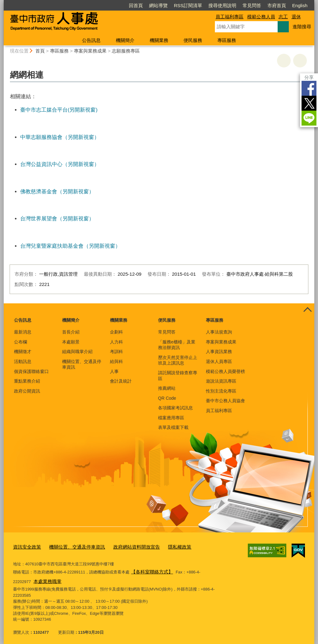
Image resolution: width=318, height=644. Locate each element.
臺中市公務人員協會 (225, 401)
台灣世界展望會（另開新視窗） (57, 218)
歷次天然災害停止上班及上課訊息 (178, 360)
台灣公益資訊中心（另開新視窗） (60, 164)
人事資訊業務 (219, 352)
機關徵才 (23, 352)
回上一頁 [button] (300, 61)
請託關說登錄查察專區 (178, 375)
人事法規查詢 (219, 332)
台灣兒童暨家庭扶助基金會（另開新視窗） (70, 246)
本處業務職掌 (27, 578)
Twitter (309, 103)
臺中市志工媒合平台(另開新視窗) (59, 110)
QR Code (167, 398)
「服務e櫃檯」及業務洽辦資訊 (177, 345)
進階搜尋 (302, 27)
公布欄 (20, 342)
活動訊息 (23, 361)
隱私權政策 (161, 547)
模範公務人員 (261, 17)
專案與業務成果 (90, 51)
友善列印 (284, 61)
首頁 (40, 51)
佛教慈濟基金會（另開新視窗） (57, 191)
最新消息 (23, 332)
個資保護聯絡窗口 (31, 371)
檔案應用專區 (171, 418)
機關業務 (159, 40)
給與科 (116, 361)
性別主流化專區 (221, 391)
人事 (114, 371)
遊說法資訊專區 (221, 381)
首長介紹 (71, 332)
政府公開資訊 (27, 391)
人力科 (116, 342)
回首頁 (136, 5)
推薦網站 (167, 388)
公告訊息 (91, 40)
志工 (283, 17)
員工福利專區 (229, 17)
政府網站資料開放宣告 (122, 547)
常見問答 (252, 5)
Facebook (309, 88)
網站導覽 (158, 5)
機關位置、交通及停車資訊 (82, 364)
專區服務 (227, 40)
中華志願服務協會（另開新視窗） (60, 137)
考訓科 (116, 352)
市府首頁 (277, 5)
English (300, 5)
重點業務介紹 (27, 381)
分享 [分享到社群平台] (309, 77)
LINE (309, 118)
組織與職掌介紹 (77, 352)
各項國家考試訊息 (175, 408)
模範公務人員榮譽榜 (225, 371)
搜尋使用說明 (222, 5)
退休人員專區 (219, 361)
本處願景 (71, 342)
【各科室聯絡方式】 (149, 570)
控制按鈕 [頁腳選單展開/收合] (307, 310)
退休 (296, 17)
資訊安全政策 (25, 547)
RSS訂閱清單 (188, 5)
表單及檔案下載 (173, 427)
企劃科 (116, 332)
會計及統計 (121, 381)
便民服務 (193, 40)
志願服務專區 (126, 51)
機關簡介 (125, 40)
